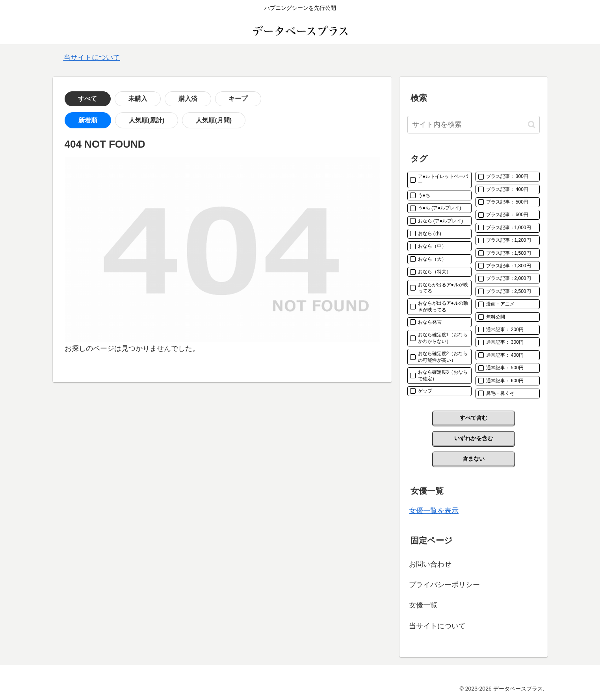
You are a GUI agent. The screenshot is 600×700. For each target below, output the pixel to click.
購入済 (157, 99)
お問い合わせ (430, 564)
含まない (474, 459)
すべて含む (474, 418)
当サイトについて (92, 57)
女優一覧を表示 (434, 511)
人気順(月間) (182, 120)
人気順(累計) (128, 120)
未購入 (119, 99)
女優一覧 (423, 605)
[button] (532, 125)
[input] (474, 125)
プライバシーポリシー (444, 585)
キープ (195, 99)
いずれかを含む (474, 438)
